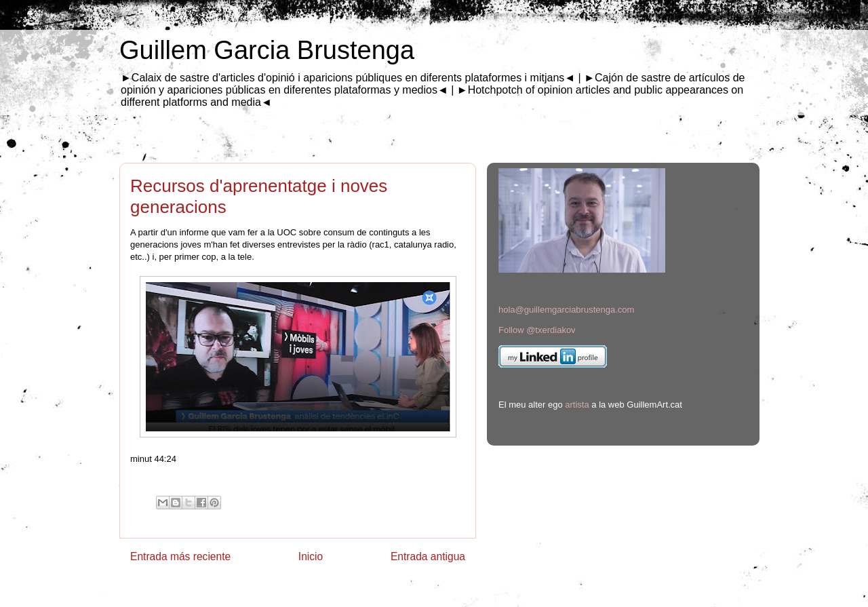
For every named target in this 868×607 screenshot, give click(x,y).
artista (577, 405)
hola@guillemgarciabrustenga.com (566, 310)
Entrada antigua (428, 556)
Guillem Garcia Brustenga (267, 50)
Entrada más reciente (180, 556)
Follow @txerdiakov (537, 330)
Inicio (311, 556)
